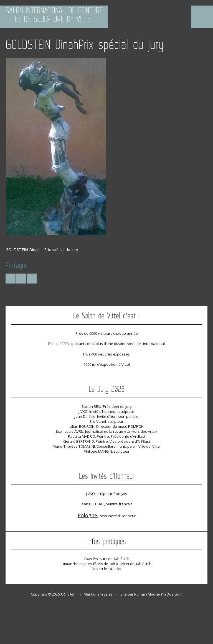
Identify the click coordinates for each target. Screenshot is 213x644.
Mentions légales (98, 594)
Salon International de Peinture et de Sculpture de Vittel (54, 15)
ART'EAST (68, 594)
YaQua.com (172, 594)
